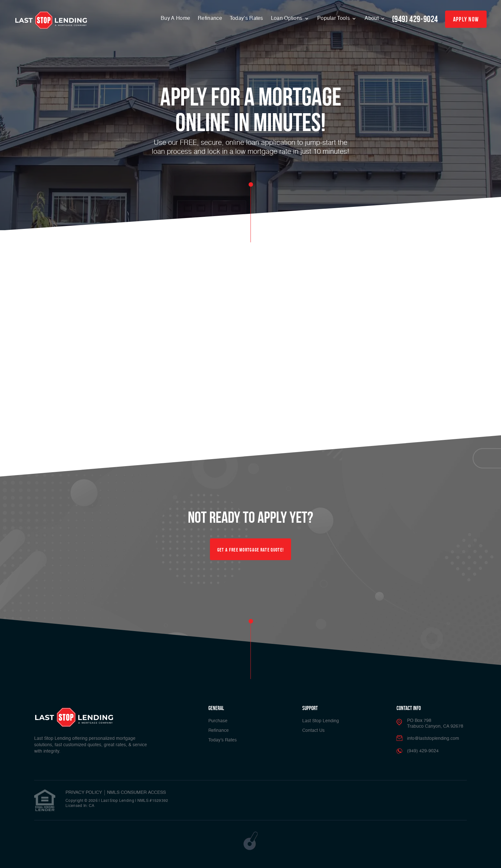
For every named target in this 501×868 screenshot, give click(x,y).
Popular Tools (334, 19)
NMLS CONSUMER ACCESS (136, 793)
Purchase (218, 721)
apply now (466, 19)
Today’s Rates (247, 19)
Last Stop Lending (321, 721)
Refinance (210, 19)
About (372, 19)
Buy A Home (175, 19)
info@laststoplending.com (433, 739)
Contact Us (313, 731)
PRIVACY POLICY (84, 793)
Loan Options (287, 19)
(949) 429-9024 (415, 19)
